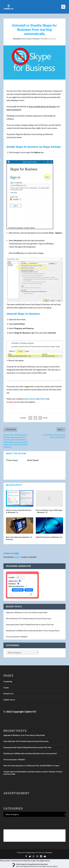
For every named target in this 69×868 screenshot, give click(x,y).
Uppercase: (13, 581)
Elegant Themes (31, 853)
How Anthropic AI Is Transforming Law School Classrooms (28, 618)
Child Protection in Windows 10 (49, 537)
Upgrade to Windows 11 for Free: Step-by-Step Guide (27, 612)
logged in (17, 557)
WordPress (49, 853)
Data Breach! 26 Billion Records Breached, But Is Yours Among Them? (33, 631)
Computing (8, 681)
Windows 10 (37, 39)
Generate (18, 590)
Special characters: (16, 586)
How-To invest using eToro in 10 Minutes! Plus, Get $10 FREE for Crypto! (31, 766)
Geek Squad (26, 39)
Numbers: (12, 584)
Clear (29, 590)
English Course (9, 700)
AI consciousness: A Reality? (17, 637)
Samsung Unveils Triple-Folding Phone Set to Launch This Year (30, 625)
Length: (12, 577)
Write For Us (9, 694)
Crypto (6, 688)
